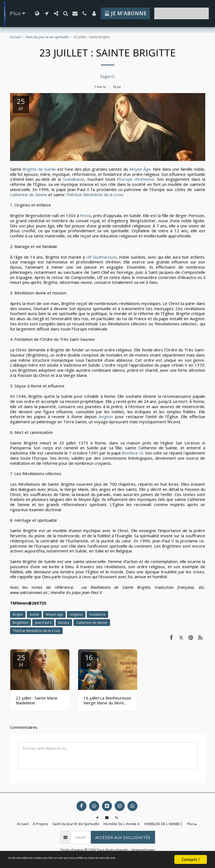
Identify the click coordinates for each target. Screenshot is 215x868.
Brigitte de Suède (39, 169)
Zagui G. (107, 76)
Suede (34, 614)
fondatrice (97, 614)
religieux (76, 614)
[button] (46, 13)
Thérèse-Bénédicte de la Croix (94, 195)
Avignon (105, 416)
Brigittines (20, 623)
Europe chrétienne (137, 179)
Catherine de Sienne (29, 195)
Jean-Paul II (43, 623)
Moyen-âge (54, 614)
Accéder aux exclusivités (123, 837)
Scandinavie (74, 179)
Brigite (18, 614)
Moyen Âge (140, 169)
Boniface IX (132, 453)
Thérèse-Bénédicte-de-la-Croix (36, 631)
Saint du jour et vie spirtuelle (47, 37)
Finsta (85, 215)
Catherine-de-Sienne (92, 623)
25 (21, 660)
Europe (64, 623)
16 (89, 660)
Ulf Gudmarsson (101, 257)
